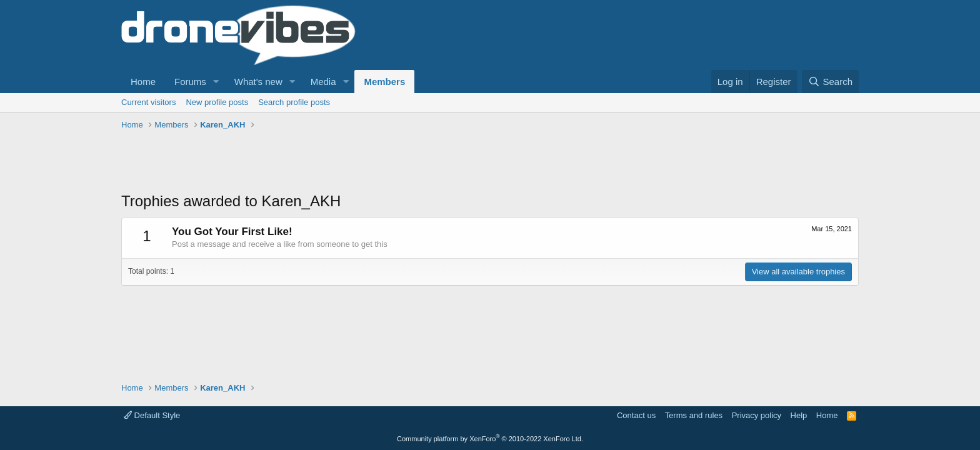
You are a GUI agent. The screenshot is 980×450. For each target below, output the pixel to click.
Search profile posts (294, 102)
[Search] (830, 82)
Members (384, 82)
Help (799, 415)
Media (323, 82)
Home (143, 82)
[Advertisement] (349, 162)
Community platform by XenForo (490, 439)
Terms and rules (694, 415)
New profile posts (217, 102)
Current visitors (148, 102)
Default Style (152, 415)
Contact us (636, 415)
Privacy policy (757, 415)
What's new (258, 82)
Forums (190, 82)
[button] (216, 82)
